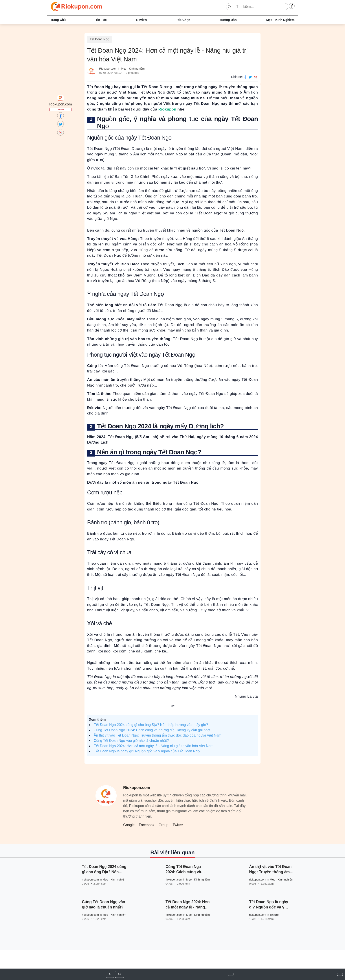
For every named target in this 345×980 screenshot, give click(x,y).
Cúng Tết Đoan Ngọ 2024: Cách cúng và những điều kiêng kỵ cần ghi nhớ (152, 730)
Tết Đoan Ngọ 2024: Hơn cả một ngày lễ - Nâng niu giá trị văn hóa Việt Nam (154, 746)
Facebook (147, 825)
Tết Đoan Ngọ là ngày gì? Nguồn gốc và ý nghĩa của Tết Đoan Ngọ (147, 751)
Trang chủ (58, 20)
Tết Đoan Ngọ (99, 39)
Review (142, 20)
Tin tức (101, 20)
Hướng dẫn (228, 20)
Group (163, 825)
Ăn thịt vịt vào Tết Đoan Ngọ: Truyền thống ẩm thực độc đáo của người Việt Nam (158, 735)
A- (110, 974)
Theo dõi (61, 110)
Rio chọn (183, 20)
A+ (120, 974)
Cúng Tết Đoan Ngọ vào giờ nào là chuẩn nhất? (131, 741)
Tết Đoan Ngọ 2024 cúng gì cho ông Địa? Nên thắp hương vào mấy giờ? (151, 725)
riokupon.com (90, 880)
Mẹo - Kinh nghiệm (280, 20)
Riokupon (167, 109)
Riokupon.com (108, 69)
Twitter (178, 825)
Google (129, 825)
